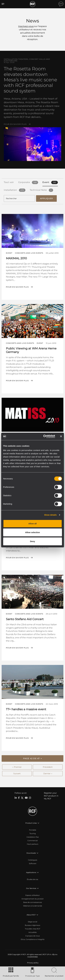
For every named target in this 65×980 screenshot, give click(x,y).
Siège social (32, 922)
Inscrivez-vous (26, 26)
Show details (50, 515)
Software (33, 863)
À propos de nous (33, 936)
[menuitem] (33, 963)
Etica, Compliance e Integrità (33, 939)
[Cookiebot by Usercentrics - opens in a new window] (43, 436)
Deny (32, 541)
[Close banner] (61, 436)
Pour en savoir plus (15, 124)
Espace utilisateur (33, 895)
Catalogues (33, 860)
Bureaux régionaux (32, 925)
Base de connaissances (33, 902)
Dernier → (48, 774)
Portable (33, 830)
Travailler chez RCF (33, 929)
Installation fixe (33, 837)
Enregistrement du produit (33, 899)
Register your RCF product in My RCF (51, 796)
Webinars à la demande (33, 906)
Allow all (32, 524)
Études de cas (32, 879)
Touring (33, 833)
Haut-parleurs (33, 844)
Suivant (17, 774)
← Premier (17, 767)
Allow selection (32, 532)
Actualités (33, 932)
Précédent (48, 767)
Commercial (32, 841)
